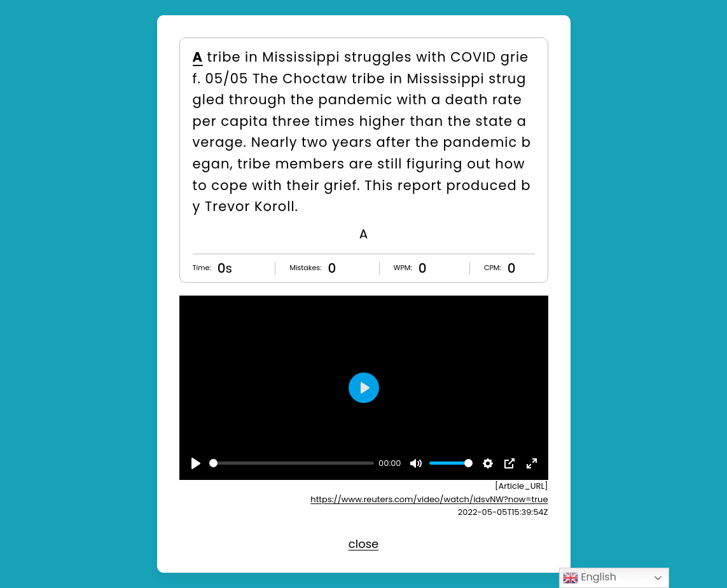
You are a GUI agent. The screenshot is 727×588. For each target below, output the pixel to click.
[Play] (196, 463)
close (363, 544)
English (590, 578)
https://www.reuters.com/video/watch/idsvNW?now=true (429, 499)
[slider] (292, 463)
